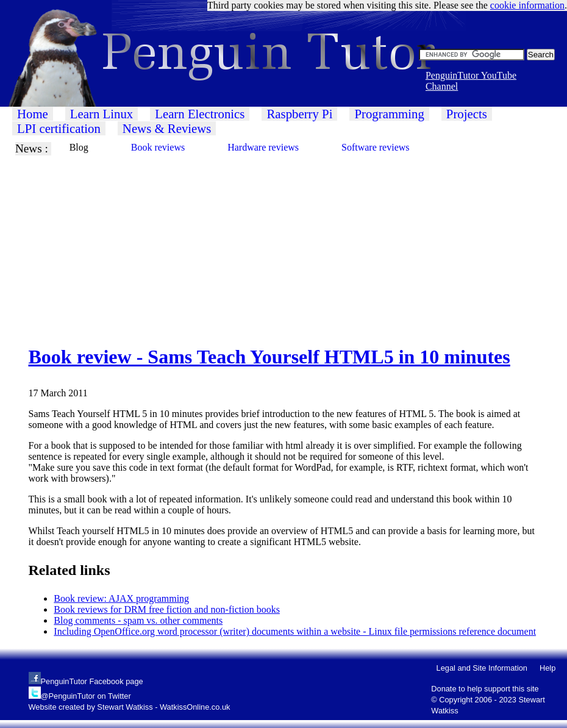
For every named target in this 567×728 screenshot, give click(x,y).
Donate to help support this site (485, 689)
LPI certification (59, 128)
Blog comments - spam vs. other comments (138, 620)
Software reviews (376, 147)
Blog (79, 147)
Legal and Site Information (482, 668)
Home (33, 114)
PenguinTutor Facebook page (92, 681)
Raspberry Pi (299, 114)
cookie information (527, 5)
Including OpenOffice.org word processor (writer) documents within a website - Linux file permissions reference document (295, 631)
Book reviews (158, 147)
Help (547, 668)
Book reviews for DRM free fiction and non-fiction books (167, 609)
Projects (467, 114)
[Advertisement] (283, 241)
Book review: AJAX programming (121, 598)
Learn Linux (102, 114)
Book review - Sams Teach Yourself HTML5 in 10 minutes (269, 357)
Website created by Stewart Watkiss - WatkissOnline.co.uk (130, 707)
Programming (389, 114)
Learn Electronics (200, 114)
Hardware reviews (263, 147)
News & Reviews (167, 128)
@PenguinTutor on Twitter (86, 696)
